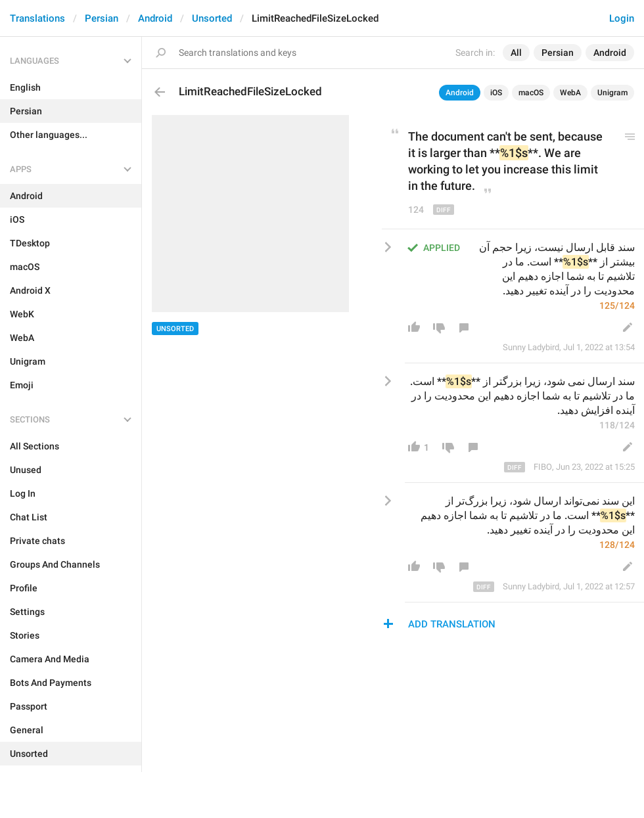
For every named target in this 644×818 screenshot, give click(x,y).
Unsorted (212, 18)
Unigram (612, 93)
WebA (570, 93)
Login (622, 18)
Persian (102, 18)
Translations (37, 18)
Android (155, 18)
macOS (531, 93)
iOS (496, 93)
